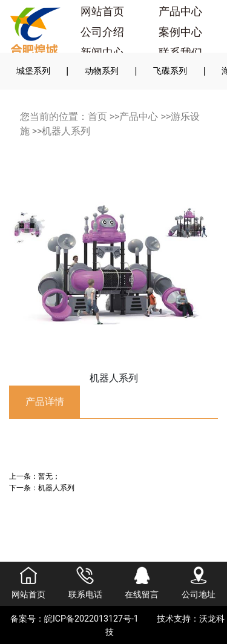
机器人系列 (66, 131)
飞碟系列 (170, 71)
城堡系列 (33, 71)
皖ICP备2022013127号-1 (91, 619)
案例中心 (180, 32)
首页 (97, 117)
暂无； (49, 476)
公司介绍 (102, 32)
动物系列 (102, 71)
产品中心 (180, 11)
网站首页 (102, 11)
